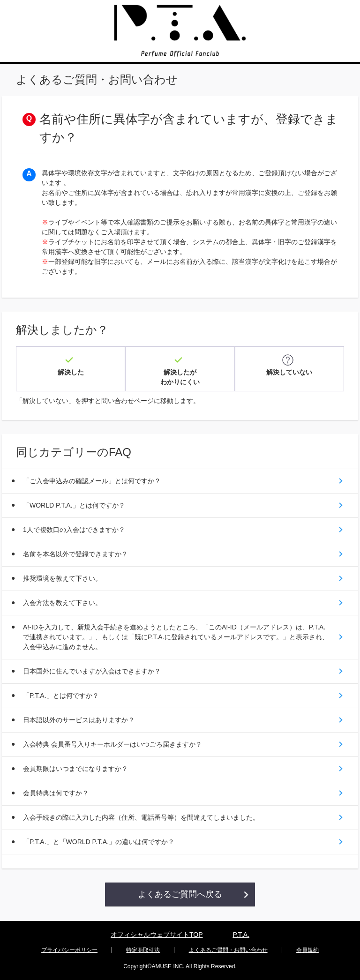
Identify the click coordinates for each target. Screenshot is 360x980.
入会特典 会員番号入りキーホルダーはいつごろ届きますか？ (112, 744)
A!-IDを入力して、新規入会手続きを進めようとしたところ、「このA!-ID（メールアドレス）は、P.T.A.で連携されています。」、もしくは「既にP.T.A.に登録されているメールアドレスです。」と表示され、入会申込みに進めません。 (176, 637)
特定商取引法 (143, 950)
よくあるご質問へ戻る (180, 894)
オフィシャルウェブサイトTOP (157, 935)
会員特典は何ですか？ (56, 793)
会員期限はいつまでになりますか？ (75, 769)
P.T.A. (241, 935)
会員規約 (307, 950)
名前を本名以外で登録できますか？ (75, 554)
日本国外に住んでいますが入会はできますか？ (92, 671)
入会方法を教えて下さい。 (62, 603)
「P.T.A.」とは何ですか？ (61, 696)
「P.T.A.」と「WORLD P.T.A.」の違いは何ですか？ (99, 842)
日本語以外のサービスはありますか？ (79, 720)
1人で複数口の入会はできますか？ (74, 530)
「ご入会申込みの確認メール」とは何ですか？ (92, 481)
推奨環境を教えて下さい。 (62, 578)
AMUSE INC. (168, 966)
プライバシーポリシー (69, 950)
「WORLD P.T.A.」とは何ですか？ (74, 505)
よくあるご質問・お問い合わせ (228, 950)
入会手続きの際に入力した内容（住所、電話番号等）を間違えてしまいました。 (141, 817)
